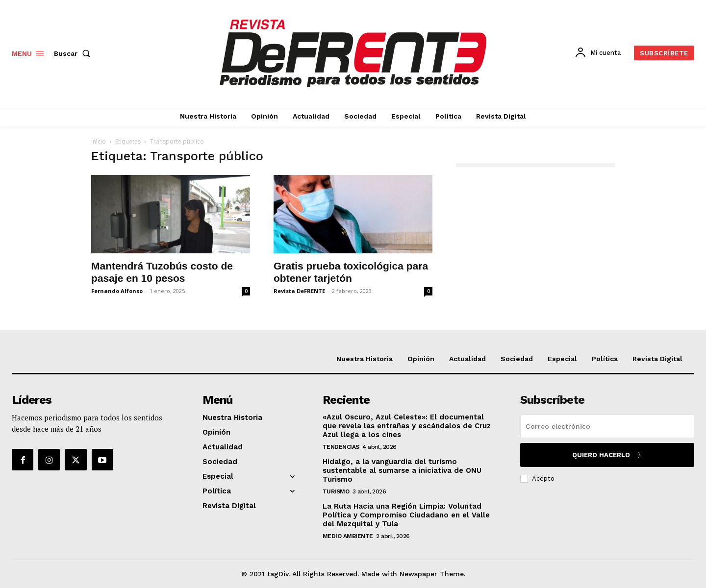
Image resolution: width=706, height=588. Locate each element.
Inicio (99, 141)
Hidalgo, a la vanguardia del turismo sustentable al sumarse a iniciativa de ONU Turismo (402, 470)
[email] (607, 426)
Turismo (336, 491)
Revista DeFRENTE (299, 291)
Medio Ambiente (348, 536)
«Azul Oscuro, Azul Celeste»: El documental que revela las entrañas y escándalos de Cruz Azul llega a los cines (407, 426)
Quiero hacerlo (607, 455)
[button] (74, 53)
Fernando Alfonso (117, 291)
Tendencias (341, 447)
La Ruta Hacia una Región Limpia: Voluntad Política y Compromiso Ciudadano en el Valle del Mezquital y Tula (406, 515)
